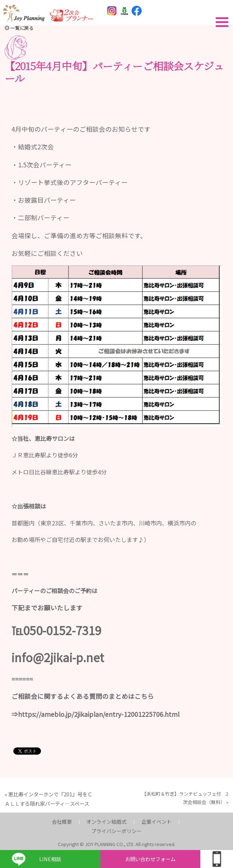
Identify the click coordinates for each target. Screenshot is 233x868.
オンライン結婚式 (106, 822)
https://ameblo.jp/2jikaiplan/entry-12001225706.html (99, 714)
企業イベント (156, 822)
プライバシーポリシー (116, 831)
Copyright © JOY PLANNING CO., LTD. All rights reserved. (117, 844)
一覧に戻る (22, 28)
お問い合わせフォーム (150, 859)
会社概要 (62, 822)
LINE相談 (50, 859)
